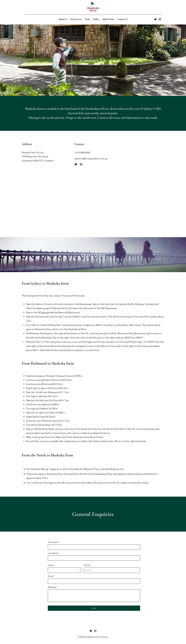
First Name (53, 542)
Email (50, 576)
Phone (87, 565)
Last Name (53, 553)
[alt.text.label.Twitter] (155, 19)
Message (52, 587)
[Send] (94, 608)
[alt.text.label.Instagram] (160, 19)
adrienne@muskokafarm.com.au (91, 159)
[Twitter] (76, 164)
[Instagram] (81, 164)
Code (51, 565)
